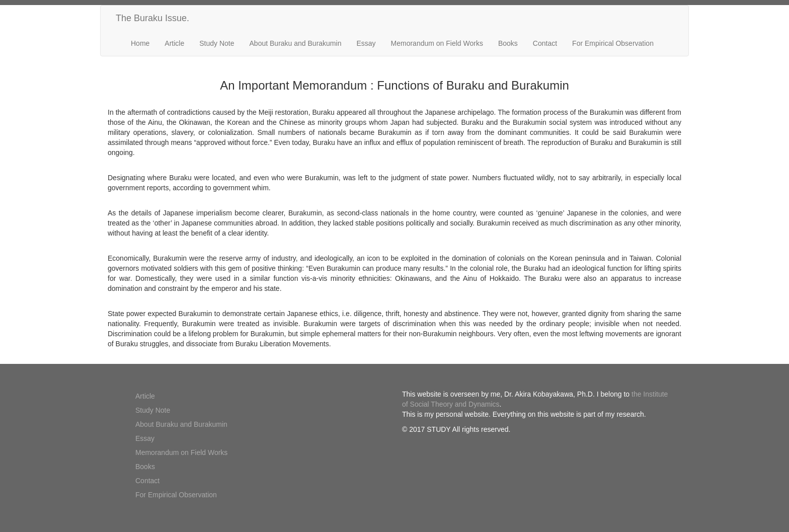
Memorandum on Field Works (437, 43)
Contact (545, 43)
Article (174, 43)
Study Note (217, 43)
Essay (366, 43)
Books (508, 43)
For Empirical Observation (613, 43)
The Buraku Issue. (152, 18)
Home (140, 43)
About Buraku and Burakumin (296, 43)
